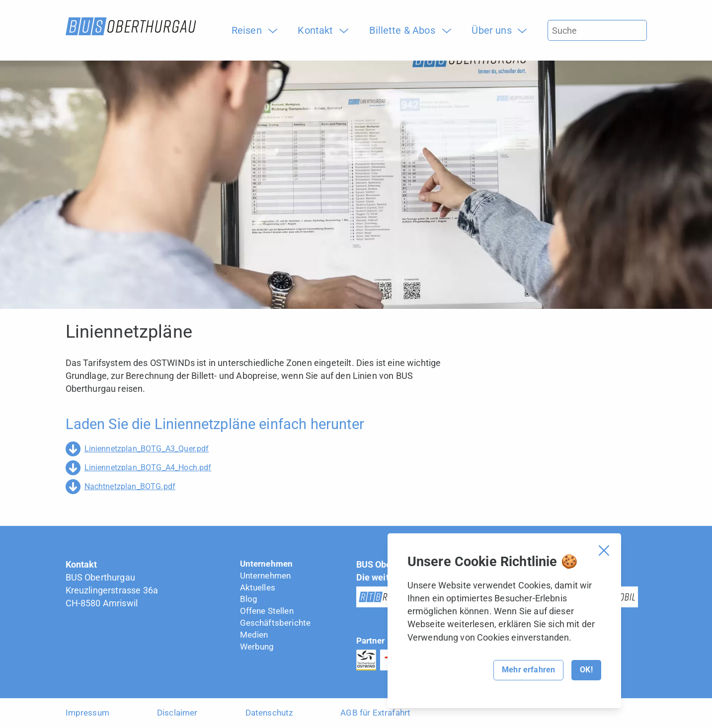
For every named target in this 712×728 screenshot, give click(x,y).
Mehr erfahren (528, 670)
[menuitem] (250, 30)
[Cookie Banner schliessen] (604, 550)
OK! (586, 670)
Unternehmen (267, 564)
